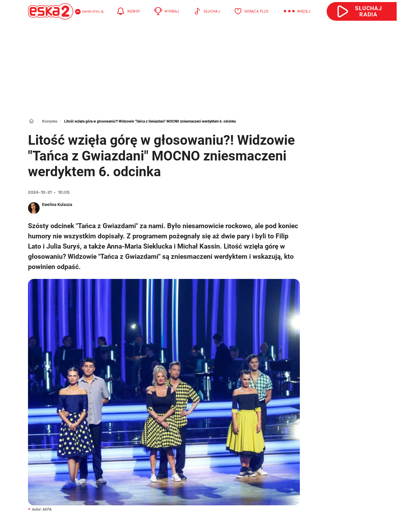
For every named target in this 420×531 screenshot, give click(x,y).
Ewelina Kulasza (57, 205)
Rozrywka (50, 121)
